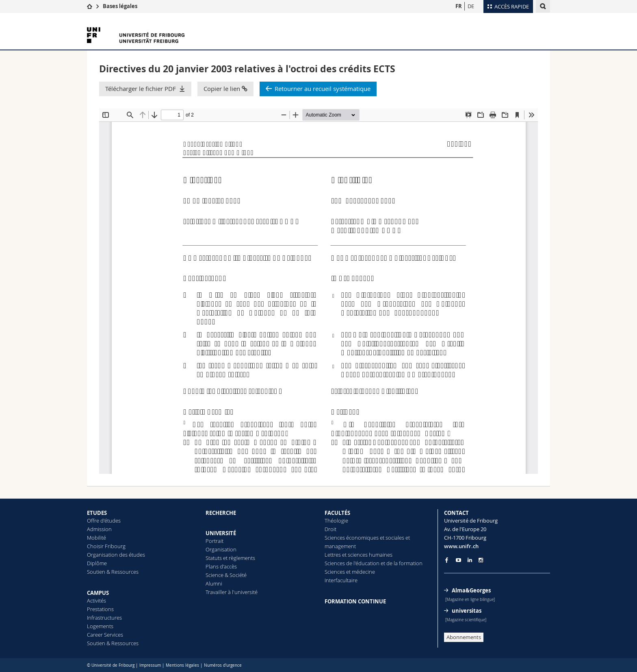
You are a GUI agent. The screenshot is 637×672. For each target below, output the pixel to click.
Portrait (214, 541)
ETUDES (97, 513)
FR (459, 6)
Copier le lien (225, 89)
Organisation (221, 549)
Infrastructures (104, 618)
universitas (467, 611)
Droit (330, 529)
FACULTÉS (337, 513)
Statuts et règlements (230, 558)
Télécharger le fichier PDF (141, 89)
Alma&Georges (471, 590)
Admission (99, 529)
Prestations (100, 609)
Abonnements (464, 637)
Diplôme (97, 563)
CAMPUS (98, 593)
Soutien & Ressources (113, 572)
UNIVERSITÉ (221, 533)
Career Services (105, 635)
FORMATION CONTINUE (355, 601)
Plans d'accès (221, 566)
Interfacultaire (341, 580)
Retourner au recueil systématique (323, 89)
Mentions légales (182, 665)
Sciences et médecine (350, 572)
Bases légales (120, 6)
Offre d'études (104, 521)
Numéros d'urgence (223, 665)
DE (471, 6)
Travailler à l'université (232, 592)
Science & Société (226, 575)
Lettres (333, 555)
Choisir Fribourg (106, 546)
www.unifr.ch (461, 546)
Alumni (214, 583)
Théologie (336, 521)
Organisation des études (116, 555)
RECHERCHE (221, 513)
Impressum (150, 665)
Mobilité (96, 538)
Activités (96, 601)
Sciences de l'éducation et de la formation (374, 563)
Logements (100, 626)
